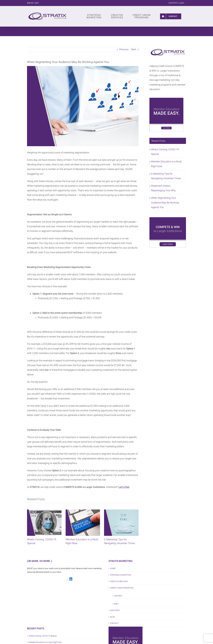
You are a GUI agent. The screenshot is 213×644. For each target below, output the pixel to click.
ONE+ (116, 604)
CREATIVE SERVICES (119, 581)
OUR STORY (115, 610)
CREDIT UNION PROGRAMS (122, 588)
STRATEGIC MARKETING (121, 575)
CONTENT (118, 596)
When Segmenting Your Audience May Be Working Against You (165, 202)
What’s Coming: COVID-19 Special (43, 636)
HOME (113, 568)
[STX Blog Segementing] (83, 106)
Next (134, 49)
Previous (124, 49)
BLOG (113, 617)
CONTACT (114, 623)
